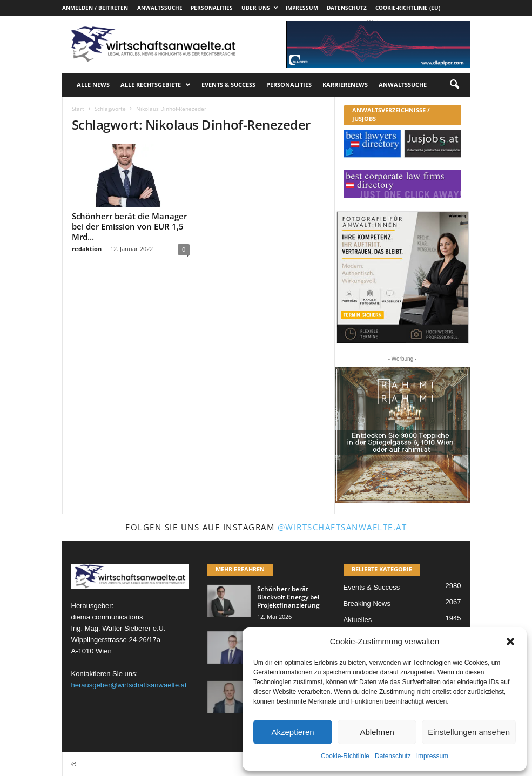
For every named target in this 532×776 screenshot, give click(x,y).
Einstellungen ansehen (469, 732)
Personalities (212, 8)
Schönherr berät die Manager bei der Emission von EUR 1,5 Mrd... (129, 226)
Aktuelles (358, 620)
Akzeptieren (292, 732)
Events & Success (228, 85)
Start (78, 109)
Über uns (260, 8)
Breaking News (367, 603)
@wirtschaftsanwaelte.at (342, 527)
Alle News (93, 85)
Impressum (432, 756)
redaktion (87, 249)
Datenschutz (393, 756)
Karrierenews (345, 85)
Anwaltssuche (160, 8)
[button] (510, 642)
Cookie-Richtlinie (345, 756)
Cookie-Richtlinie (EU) (408, 8)
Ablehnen (377, 732)
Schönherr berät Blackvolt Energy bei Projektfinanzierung (288, 597)
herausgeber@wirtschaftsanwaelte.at (129, 685)
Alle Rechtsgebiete (156, 85)
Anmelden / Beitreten (95, 8)
